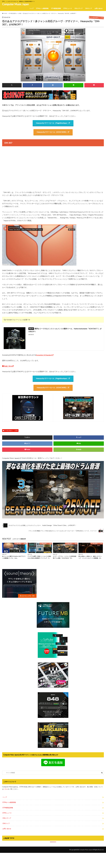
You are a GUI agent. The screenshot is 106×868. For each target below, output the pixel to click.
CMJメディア (79, 8)
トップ (31, 8)
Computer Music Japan (16, 4)
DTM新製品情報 (56, 8)
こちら (6, 783)
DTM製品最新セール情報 (11, 431)
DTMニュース (68, 8)
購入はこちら (7, 366)
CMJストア (89, 8)
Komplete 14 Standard (44, 355)
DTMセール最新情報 (42, 8)
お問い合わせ (99, 8)
